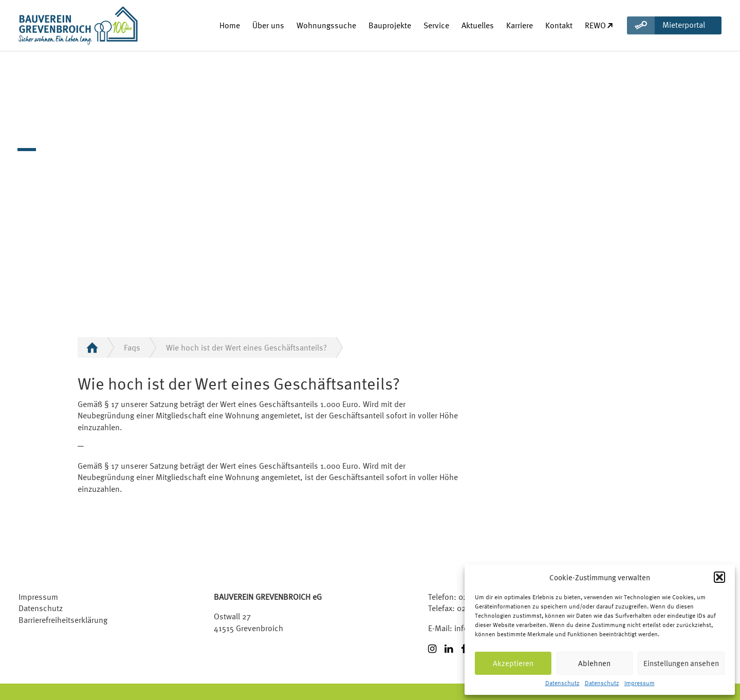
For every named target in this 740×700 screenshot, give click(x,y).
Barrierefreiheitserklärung (63, 620)
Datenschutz (562, 683)
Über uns (268, 25)
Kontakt (559, 25)
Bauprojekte (390, 25)
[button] (719, 577)
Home (230, 25)
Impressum (640, 683)
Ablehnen (594, 663)
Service (436, 25)
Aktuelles (478, 25)
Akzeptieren (513, 663)
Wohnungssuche (326, 25)
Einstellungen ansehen (681, 663)
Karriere (520, 25)
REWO (599, 25)
